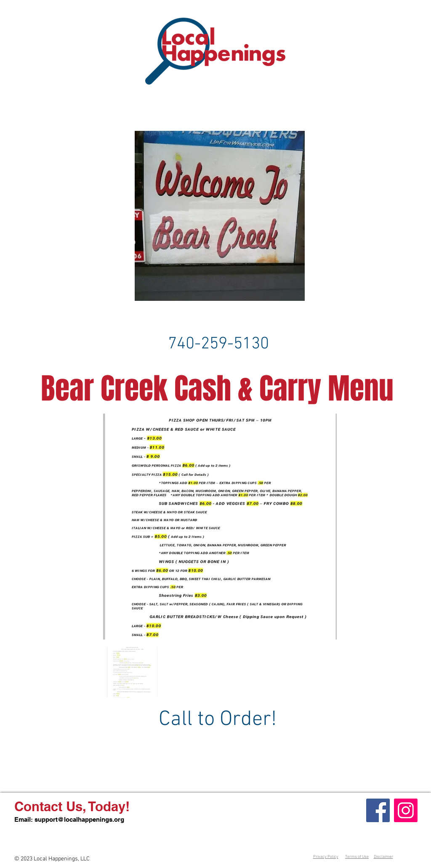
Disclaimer (383, 857)
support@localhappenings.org (79, 819)
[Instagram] (406, 810)
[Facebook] (378, 810)
